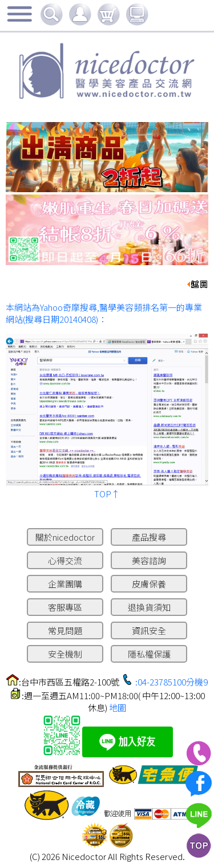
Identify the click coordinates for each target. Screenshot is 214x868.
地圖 (118, 707)
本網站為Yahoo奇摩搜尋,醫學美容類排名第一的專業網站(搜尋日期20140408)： (104, 313)
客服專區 (65, 607)
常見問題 (65, 630)
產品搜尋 (149, 537)
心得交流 (65, 560)
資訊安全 (149, 630)
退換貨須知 (149, 607)
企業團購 (65, 584)
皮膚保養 (149, 584)
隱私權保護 (149, 654)
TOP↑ (107, 494)
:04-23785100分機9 (171, 682)
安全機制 (65, 654)
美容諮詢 (149, 560)
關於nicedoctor (65, 537)
